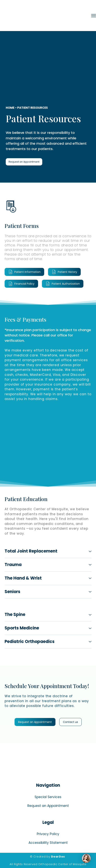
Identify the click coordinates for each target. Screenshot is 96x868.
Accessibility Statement (48, 843)
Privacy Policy (48, 834)
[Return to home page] (47, 16)
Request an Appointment (48, 806)
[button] (24, 162)
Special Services (48, 797)
